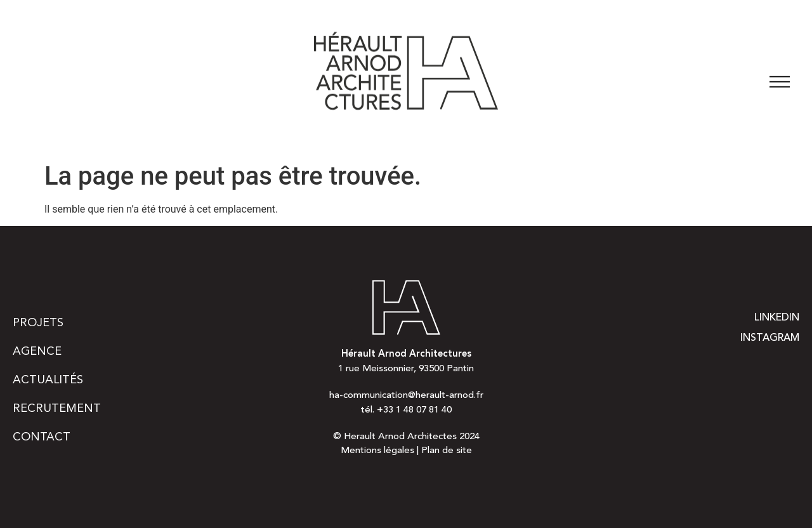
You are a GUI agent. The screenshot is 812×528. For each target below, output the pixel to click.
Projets (38, 323)
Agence (37, 352)
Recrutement (57, 409)
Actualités (48, 380)
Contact (42, 437)
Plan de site (447, 451)
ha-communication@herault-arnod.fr (406, 396)
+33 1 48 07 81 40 (414, 410)
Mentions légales (377, 451)
